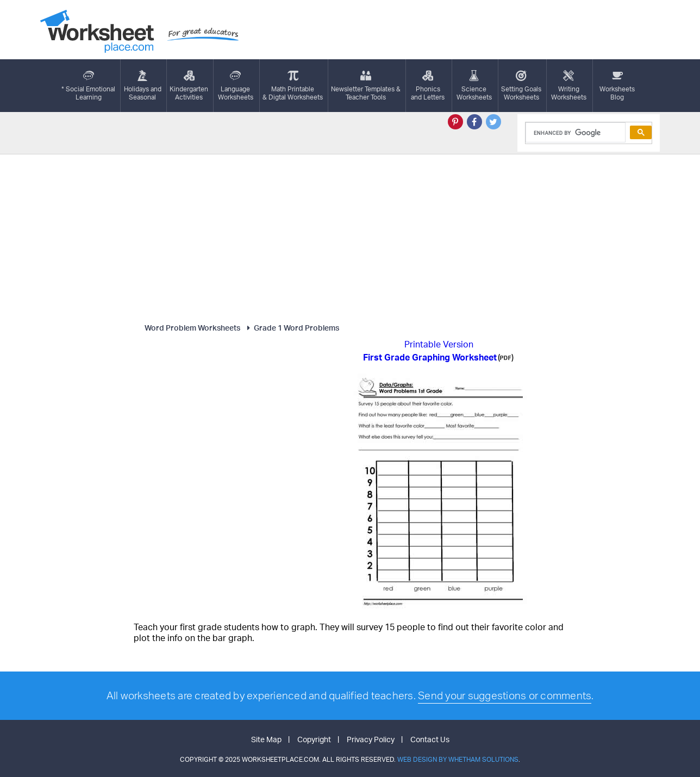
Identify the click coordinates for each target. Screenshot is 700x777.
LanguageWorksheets (236, 86)
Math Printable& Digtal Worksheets (293, 86)
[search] (575, 133)
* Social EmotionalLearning (88, 86)
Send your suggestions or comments (505, 695)
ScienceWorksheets (474, 86)
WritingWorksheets (569, 86)
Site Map (266, 739)
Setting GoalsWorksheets (521, 86)
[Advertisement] (350, 236)
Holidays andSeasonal (143, 86)
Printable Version (439, 344)
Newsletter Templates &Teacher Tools (366, 86)
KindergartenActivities (189, 86)
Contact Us (430, 739)
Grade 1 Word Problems (292, 328)
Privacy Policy (371, 739)
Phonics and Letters (428, 86)
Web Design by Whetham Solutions (458, 759)
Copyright (314, 739)
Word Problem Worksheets (192, 328)
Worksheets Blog (617, 86)
